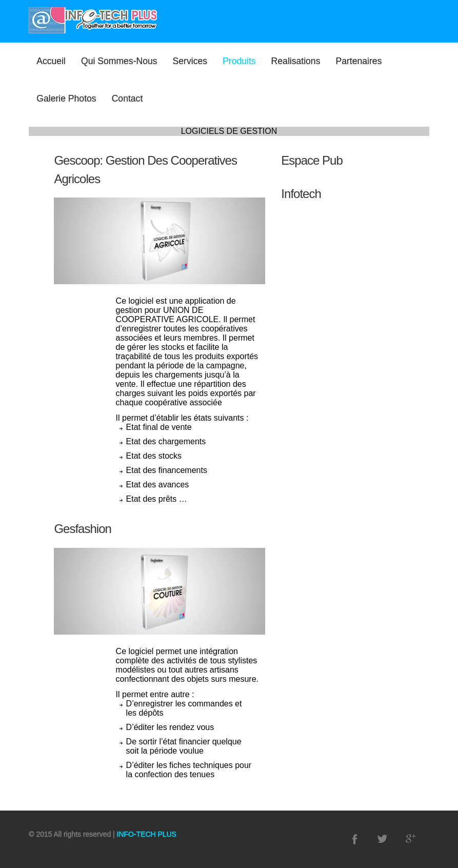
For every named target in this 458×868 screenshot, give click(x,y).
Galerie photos (66, 98)
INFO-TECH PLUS (146, 834)
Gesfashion (82, 529)
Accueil (51, 61)
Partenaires (359, 61)
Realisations (296, 61)
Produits (239, 61)
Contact (127, 98)
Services (190, 61)
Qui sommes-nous (119, 61)
